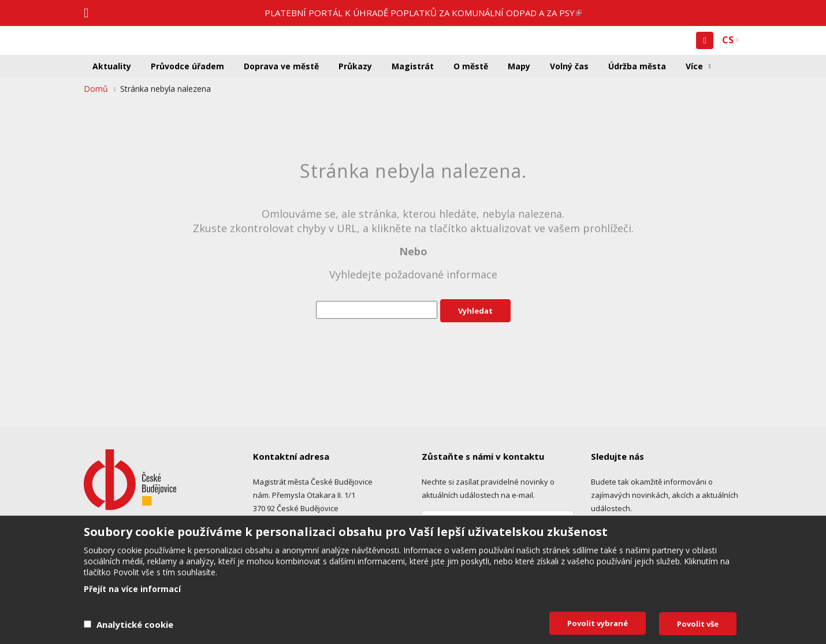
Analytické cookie (135, 624)
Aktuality (112, 66)
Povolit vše (698, 624)
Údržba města (637, 66)
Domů (96, 89)
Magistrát (413, 66)
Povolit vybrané (598, 623)
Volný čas (569, 66)
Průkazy (355, 66)
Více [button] (694, 66)
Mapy (519, 66)
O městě (471, 66)
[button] (705, 40)
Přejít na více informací (132, 589)
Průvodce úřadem (187, 66)
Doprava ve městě (281, 66)
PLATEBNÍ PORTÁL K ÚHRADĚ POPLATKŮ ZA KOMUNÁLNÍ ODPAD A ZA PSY (423, 13)
